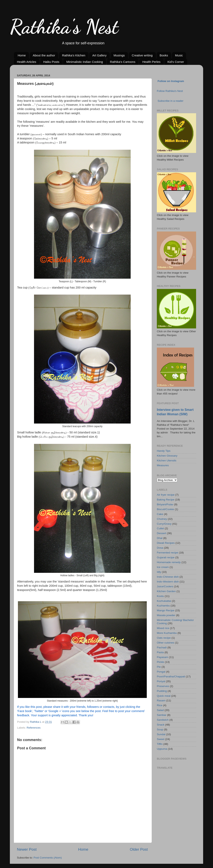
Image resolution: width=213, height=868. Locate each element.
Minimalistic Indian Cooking (85, 62)
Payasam (162, 657)
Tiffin (160, 744)
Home (22, 55)
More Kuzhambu (167, 633)
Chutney (162, 519)
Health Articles (27, 62)
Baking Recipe (166, 500)
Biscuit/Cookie (165, 509)
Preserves (163, 686)
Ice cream (163, 567)
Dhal (160, 538)
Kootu (160, 596)
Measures (163, 465)
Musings (119, 55)
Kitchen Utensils (167, 460)
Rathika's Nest (64, 27)
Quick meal (164, 696)
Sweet (161, 739)
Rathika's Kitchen (74, 55)
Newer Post (27, 849)
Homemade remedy (169, 562)
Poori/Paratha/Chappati (171, 676)
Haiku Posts (51, 62)
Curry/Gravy (164, 524)
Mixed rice (163, 628)
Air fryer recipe (166, 495)
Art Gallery (99, 55)
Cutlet (160, 528)
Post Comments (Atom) (48, 858)
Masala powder (166, 615)
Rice (160, 705)
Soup (160, 729)
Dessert (162, 533)
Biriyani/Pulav (165, 504)
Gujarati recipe (166, 557)
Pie (159, 667)
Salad (160, 710)
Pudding (162, 691)
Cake (160, 514)
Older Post (139, 849)
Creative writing (142, 55)
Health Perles (151, 62)
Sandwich (163, 720)
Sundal (161, 734)
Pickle (160, 662)
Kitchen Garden (166, 591)
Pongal (161, 672)
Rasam (161, 700)
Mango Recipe (166, 610)
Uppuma (162, 749)
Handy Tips (164, 451)
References (34, 728)
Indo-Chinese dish (168, 577)
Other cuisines (165, 643)
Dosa (160, 548)
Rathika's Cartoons (123, 62)
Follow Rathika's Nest (170, 91)
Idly (159, 572)
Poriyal (161, 681)
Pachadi (162, 647)
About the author (44, 55)
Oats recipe (164, 638)
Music (179, 55)
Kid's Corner (176, 62)
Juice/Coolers (165, 586)
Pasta (160, 652)
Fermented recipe (168, 553)
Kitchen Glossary (167, 456)
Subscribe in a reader (171, 101)
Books (164, 55)
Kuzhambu (163, 606)
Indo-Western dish (168, 582)
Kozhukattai (164, 601)
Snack (161, 725)
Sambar (162, 715)
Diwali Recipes (166, 543)
